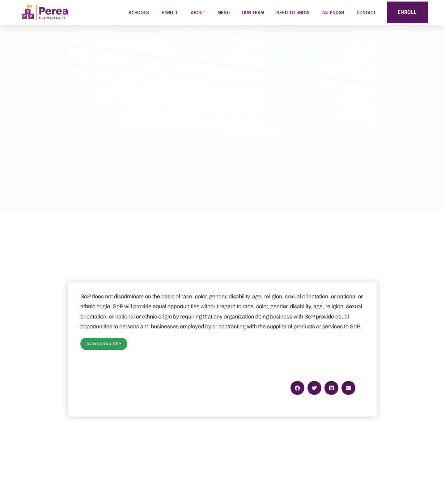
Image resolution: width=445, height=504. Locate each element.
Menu (224, 12)
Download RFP (104, 344)
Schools (139, 12)
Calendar (333, 12)
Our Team (253, 12)
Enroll (170, 12)
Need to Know (293, 12)
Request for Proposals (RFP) (146, 195)
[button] (297, 388)
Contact (366, 12)
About (198, 12)
